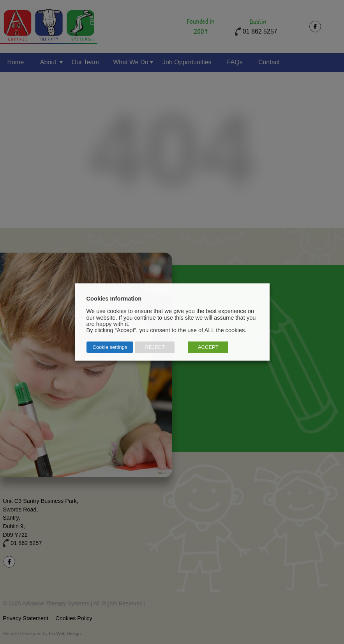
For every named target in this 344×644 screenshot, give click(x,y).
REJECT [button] (155, 347)
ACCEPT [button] (208, 347)
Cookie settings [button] (110, 347)
